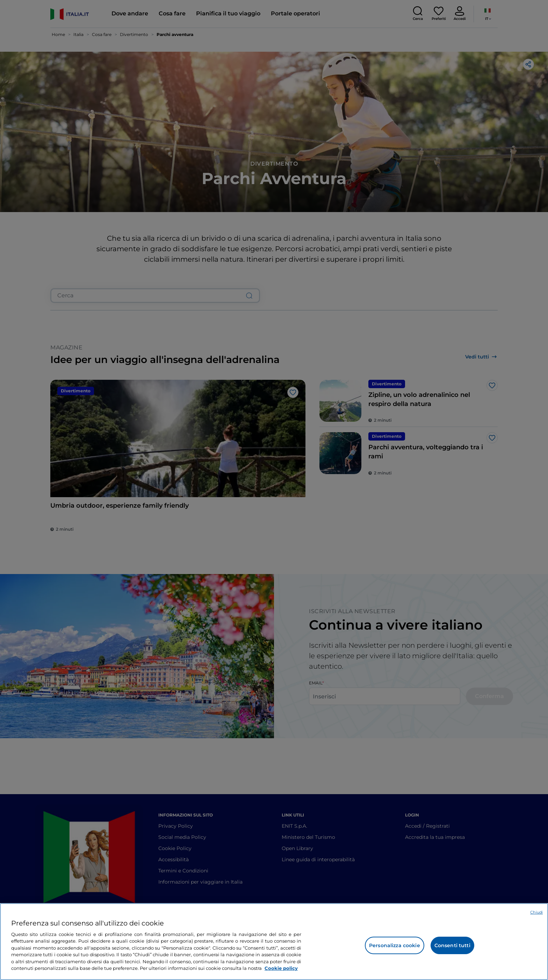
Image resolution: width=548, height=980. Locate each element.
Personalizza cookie (395, 945)
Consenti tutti (452, 945)
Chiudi (536, 912)
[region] (274, 942)
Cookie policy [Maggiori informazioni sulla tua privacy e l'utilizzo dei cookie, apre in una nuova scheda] (281, 968)
